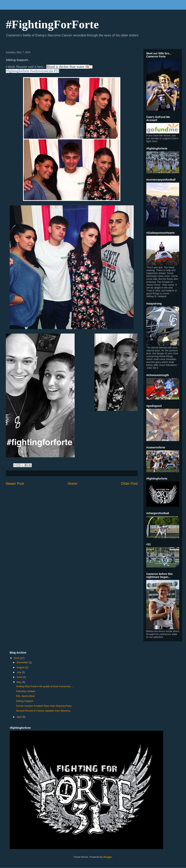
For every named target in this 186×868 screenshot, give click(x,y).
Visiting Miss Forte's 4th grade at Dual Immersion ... (45, 686)
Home (73, 484)
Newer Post (15, 484)
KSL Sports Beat (25, 696)
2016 (17, 658)
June (20, 677)
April (20, 717)
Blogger (108, 857)
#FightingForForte (52, 24)
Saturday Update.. (26, 691)
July (19, 672)
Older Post (129, 484)
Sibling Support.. (25, 701)
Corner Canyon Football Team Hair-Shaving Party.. (44, 706)
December (23, 662)
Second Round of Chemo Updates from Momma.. (43, 711)
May (19, 682)
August (21, 667)
